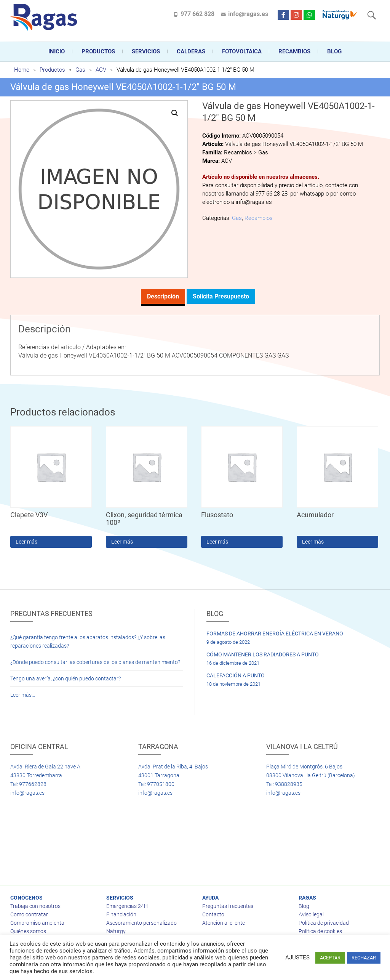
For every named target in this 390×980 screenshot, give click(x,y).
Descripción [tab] (163, 296)
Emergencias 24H (127, 906)
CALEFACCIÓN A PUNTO (236, 675)
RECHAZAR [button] (364, 958)
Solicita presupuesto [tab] (221, 296)
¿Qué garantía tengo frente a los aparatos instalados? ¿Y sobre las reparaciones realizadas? (88, 642)
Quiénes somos (28, 931)
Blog (334, 51)
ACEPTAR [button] (330, 958)
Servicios (146, 51)
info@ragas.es (248, 14)
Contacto (213, 914)
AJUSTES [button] (297, 958)
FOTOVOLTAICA (242, 51)
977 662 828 (197, 14)
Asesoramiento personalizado (141, 923)
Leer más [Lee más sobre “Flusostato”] (217, 542)
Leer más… (23, 695)
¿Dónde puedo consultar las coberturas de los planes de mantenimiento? (95, 662)
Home (22, 70)
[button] (175, 113)
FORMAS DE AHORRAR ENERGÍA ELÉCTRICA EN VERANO (275, 634)
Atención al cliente (224, 923)
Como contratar (29, 914)
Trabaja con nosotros (35, 906)
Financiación (121, 914)
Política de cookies (320, 931)
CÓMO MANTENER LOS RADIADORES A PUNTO (263, 654)
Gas (80, 70)
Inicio (57, 51)
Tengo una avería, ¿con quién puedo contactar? (66, 678)
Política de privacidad (324, 923)
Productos (98, 51)
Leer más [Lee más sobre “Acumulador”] (313, 542)
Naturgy (116, 931)
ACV (101, 70)
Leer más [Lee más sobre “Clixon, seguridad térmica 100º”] (122, 542)
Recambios (294, 51)
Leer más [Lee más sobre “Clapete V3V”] (26, 542)
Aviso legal (311, 914)
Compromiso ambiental (38, 923)
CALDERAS (191, 51)
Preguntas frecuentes (228, 906)
